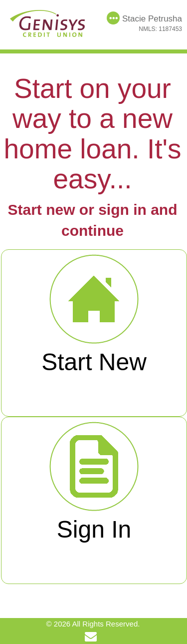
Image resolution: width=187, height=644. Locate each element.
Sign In (94, 481)
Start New (94, 314)
